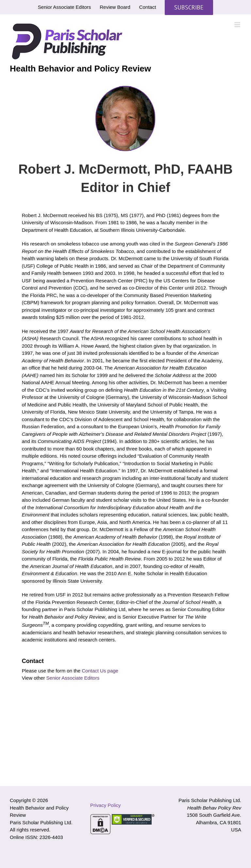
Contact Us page (100, 671)
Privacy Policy (105, 805)
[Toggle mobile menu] (238, 25)
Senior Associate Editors (73, 678)
